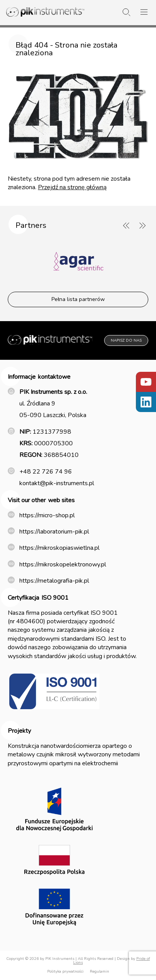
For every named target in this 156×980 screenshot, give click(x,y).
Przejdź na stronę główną (72, 187)
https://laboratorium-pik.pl (54, 532)
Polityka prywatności (65, 971)
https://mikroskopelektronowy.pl (63, 564)
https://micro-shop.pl (47, 515)
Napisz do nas (126, 340)
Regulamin (99, 971)
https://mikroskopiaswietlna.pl (59, 548)
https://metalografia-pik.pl (54, 581)
